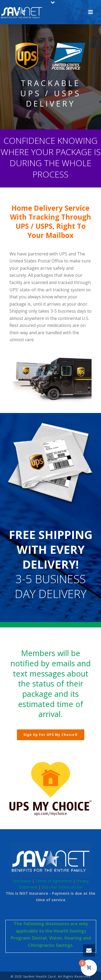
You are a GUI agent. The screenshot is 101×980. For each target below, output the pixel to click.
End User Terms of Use (62, 887)
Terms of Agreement (54, 881)
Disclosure (22, 881)
